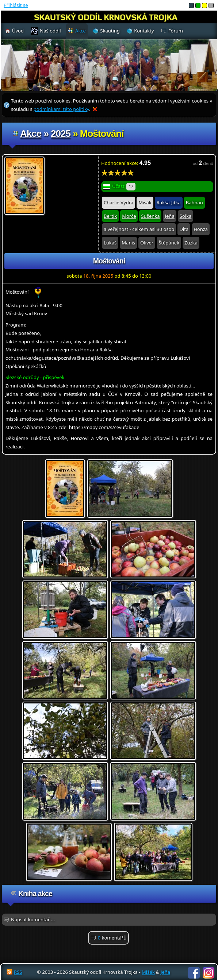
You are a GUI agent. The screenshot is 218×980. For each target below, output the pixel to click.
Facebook (194, 973)
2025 (61, 134)
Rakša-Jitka (169, 202)
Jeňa (169, 216)
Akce (31, 134)
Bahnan (194, 202)
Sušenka (150, 216)
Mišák (145, 202)
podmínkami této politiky (61, 109)
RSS (18, 972)
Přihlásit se (16, 5)
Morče (129, 216)
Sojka (186, 216)
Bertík (110, 216)
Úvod (18, 31)
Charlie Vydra (118, 202)
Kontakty (144, 31)
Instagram (209, 973)
